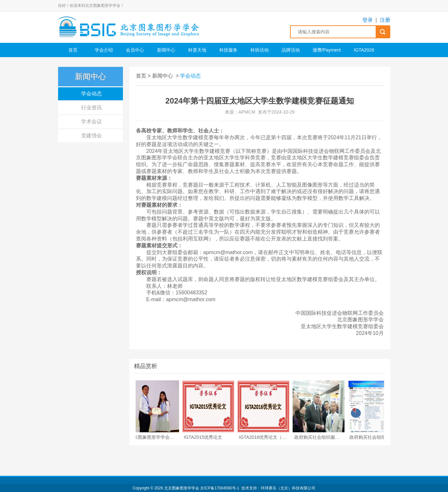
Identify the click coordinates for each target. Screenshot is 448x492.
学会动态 (91, 94)
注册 (385, 20)
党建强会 (91, 135)
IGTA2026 (364, 50)
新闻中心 (166, 50)
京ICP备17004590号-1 (220, 488)
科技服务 (228, 50)
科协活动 (260, 50)
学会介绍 (104, 50)
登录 (368, 20)
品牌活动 (291, 50)
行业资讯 (91, 108)
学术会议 (91, 122)
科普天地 (197, 50)
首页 (73, 50)
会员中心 (135, 50)
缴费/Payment (327, 50)
